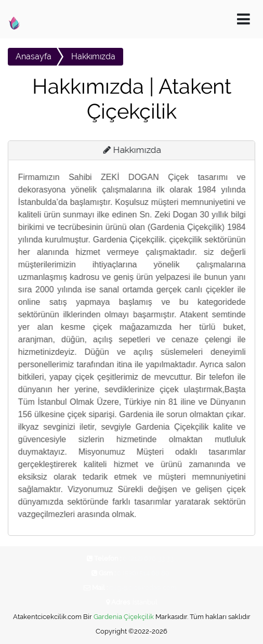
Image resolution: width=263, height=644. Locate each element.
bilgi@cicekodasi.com (143, 588)
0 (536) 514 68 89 (143, 573)
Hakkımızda (93, 56)
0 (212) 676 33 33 (148, 558)
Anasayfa (34, 56)
